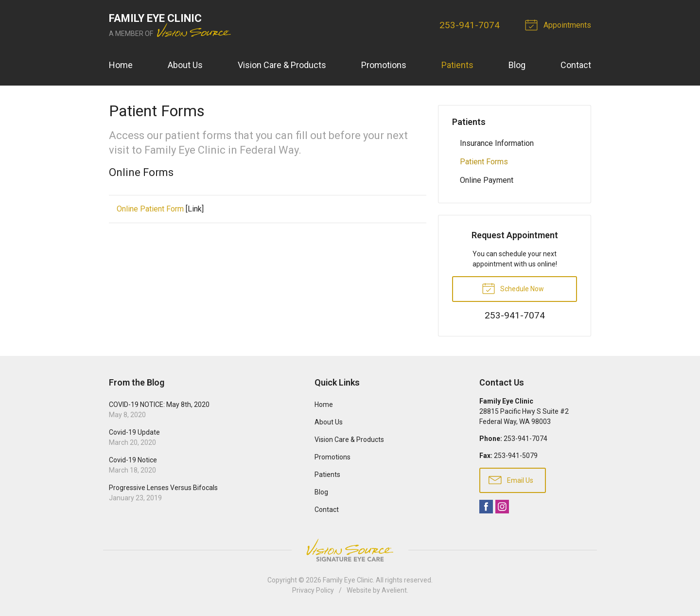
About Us (185, 65)
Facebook (486, 507)
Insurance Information (497, 143)
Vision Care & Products (282, 65)
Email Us (511, 479)
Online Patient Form (150, 209)
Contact (576, 65)
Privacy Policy (313, 590)
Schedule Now (513, 288)
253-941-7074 (470, 25)
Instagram (502, 507)
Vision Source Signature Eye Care (350, 550)
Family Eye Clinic (348, 580)
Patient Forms (484, 162)
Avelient (394, 590)
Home (121, 65)
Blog (517, 65)
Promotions (384, 65)
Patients (457, 65)
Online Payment (487, 180)
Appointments (560, 24)
